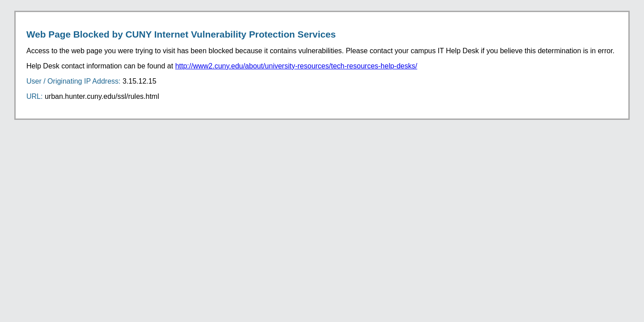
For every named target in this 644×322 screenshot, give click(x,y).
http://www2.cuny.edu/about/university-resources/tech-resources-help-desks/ (296, 66)
